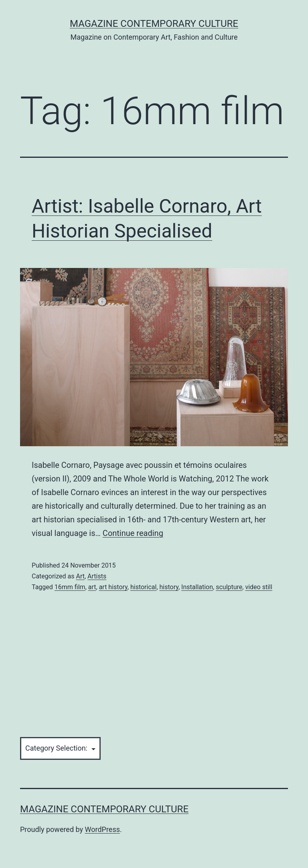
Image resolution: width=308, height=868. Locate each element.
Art (80, 576)
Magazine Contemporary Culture (154, 24)
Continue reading (133, 533)
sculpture (229, 587)
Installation (197, 587)
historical (143, 587)
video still (258, 587)
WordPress (102, 829)
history (169, 587)
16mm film (70, 587)
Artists (97, 576)
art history (113, 587)
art (92, 587)
